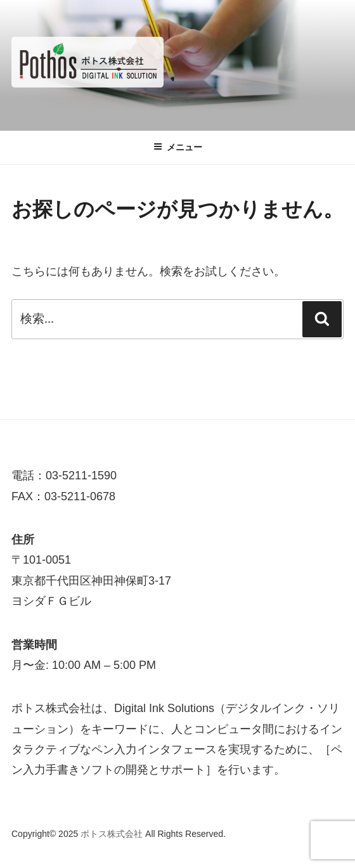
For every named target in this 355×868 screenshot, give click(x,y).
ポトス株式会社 (113, 834)
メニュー (178, 147)
